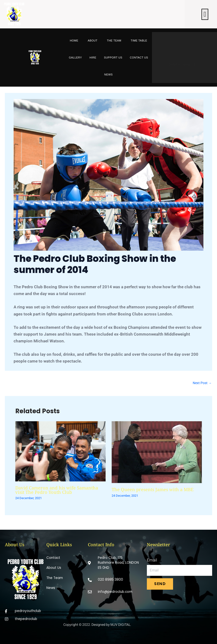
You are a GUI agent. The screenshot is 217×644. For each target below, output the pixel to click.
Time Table (139, 41)
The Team (114, 41)
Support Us (113, 58)
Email (152, 560)
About (92, 41)
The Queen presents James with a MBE (153, 489)
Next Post (202, 383)
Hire (93, 58)
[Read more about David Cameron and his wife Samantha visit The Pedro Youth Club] (60, 451)
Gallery (75, 58)
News (109, 74)
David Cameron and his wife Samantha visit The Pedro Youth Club (57, 490)
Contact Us (139, 58)
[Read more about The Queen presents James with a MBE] (157, 452)
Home (74, 41)
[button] (205, 14)
